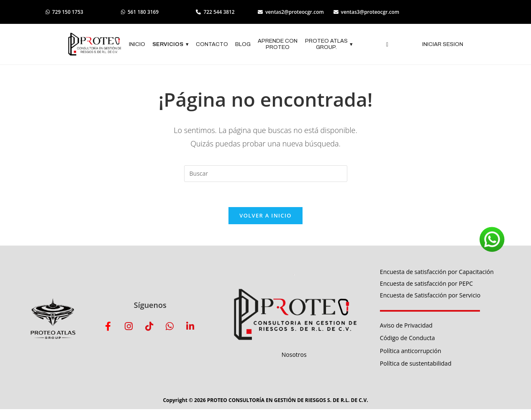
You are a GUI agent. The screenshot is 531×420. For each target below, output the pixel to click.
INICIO (137, 44)
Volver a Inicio (265, 216)
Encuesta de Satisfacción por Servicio (430, 296)
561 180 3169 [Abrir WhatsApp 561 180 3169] (141, 12)
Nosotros (294, 355)
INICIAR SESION (443, 44)
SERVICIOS (171, 45)
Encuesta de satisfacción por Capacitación (437, 272)
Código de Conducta (408, 339)
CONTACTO (212, 44)
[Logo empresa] (95, 45)
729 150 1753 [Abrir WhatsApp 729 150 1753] (65, 12)
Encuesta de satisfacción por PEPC (426, 284)
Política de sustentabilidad (416, 364)
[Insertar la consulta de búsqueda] (266, 174)
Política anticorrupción (410, 351)
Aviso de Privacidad (406, 326)
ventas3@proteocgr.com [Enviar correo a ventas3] (371, 12)
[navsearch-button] (387, 45)
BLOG (243, 44)
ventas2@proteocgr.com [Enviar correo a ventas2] (294, 12)
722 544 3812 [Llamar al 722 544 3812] (218, 12)
